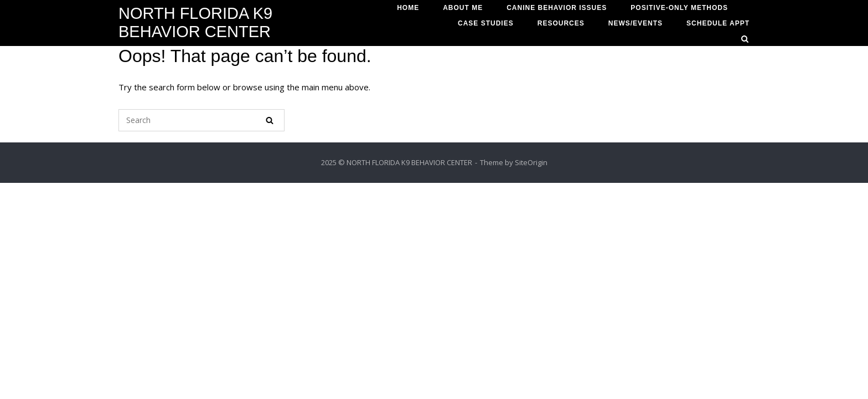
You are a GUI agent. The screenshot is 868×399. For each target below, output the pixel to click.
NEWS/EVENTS (635, 23)
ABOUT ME (463, 8)
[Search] (270, 120)
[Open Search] (745, 40)
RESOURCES (561, 23)
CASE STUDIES (486, 23)
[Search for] (201, 120)
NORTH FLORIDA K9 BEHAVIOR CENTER (195, 22)
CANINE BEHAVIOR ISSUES (557, 8)
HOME (408, 8)
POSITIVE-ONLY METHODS (679, 8)
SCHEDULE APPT (718, 23)
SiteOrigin (531, 162)
